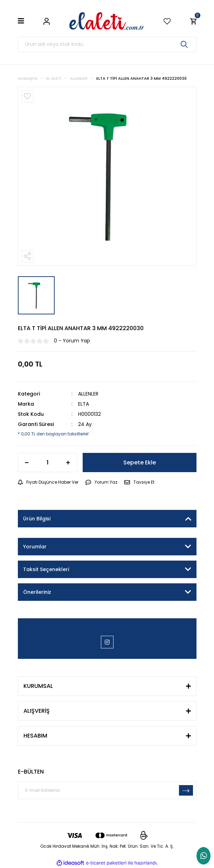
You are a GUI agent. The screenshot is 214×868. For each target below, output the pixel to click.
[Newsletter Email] (107, 790)
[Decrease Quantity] (27, 463)
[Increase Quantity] (68, 463)
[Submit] (186, 790)
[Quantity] (48, 463)
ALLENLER (88, 394)
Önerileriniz (37, 592)
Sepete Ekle (140, 463)
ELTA (84, 404)
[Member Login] (47, 21)
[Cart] (193, 21)
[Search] (107, 44)
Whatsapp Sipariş (204, 856)
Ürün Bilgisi (37, 519)
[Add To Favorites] (27, 96)
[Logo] (107, 21)
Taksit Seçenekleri (46, 569)
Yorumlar (35, 547)
